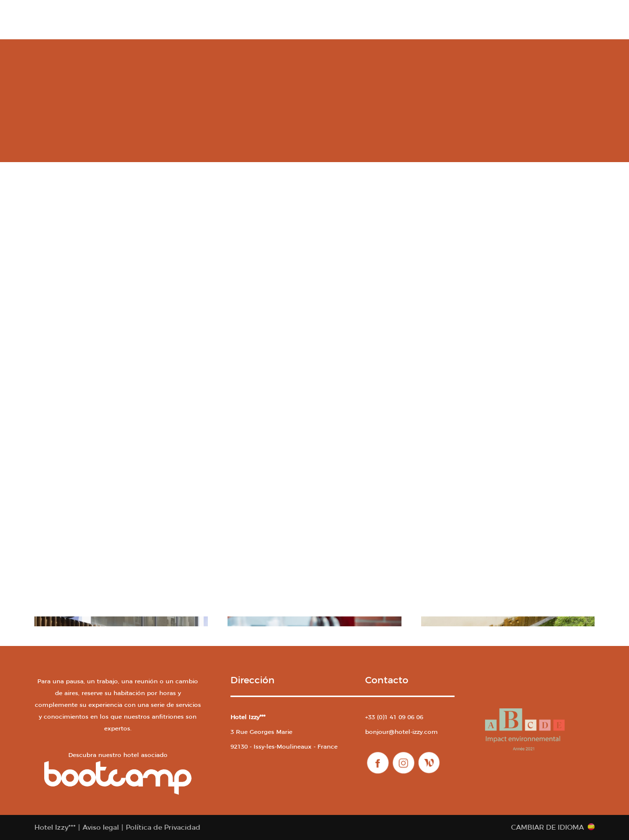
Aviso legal (101, 827)
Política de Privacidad (163, 827)
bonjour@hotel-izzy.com (401, 732)
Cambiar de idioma (547, 827)
